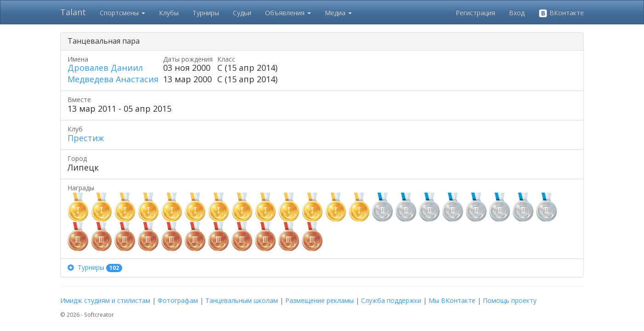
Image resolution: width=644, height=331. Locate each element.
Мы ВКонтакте (452, 300)
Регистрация (475, 13)
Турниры (206, 13)
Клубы (169, 13)
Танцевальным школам (242, 300)
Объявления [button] (288, 13)
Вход (517, 13)
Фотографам (178, 300)
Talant (73, 12)
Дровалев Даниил (105, 68)
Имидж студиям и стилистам (105, 300)
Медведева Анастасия (113, 79)
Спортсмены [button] (122, 13)
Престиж (86, 138)
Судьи (242, 13)
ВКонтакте (561, 13)
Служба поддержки (391, 300)
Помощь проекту (510, 300)
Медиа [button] (338, 13)
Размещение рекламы (319, 300)
